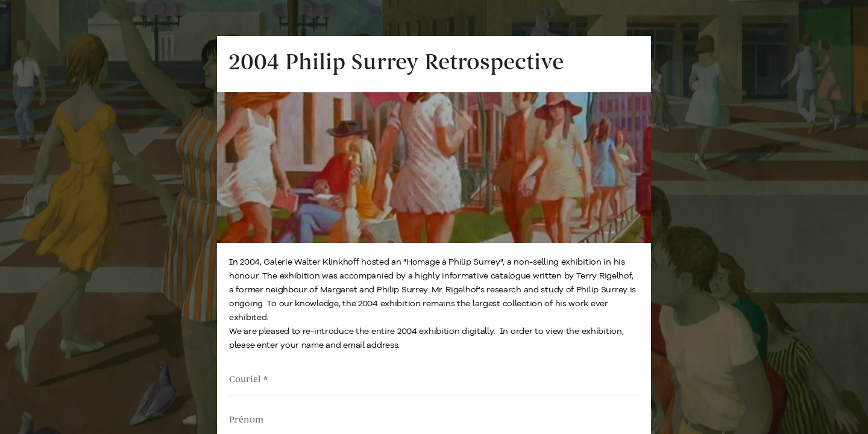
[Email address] (434, 379)
